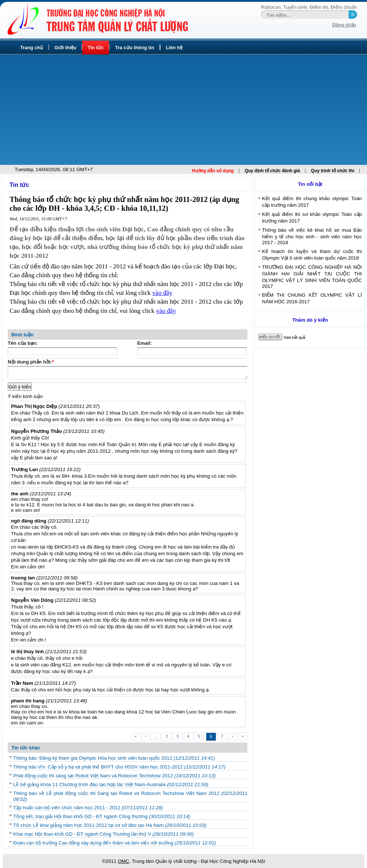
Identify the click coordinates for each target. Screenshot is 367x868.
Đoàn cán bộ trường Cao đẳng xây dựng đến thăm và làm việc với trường (115, 843)
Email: (145, 343)
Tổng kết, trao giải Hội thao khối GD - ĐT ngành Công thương (102, 816)
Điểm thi (319, 7)
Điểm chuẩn (344, 7)
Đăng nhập (344, 25)
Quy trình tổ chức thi (333, 171)
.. (156, 736)
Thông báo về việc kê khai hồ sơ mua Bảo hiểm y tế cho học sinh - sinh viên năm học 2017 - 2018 (312, 236)
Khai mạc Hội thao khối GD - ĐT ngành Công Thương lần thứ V (103, 834)
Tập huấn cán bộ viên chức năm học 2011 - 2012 (88, 808)
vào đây (162, 293)
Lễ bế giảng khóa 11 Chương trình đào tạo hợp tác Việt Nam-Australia (111, 784)
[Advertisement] (183, 110)
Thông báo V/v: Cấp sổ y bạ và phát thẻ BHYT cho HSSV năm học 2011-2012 (119, 767)
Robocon (271, 7)
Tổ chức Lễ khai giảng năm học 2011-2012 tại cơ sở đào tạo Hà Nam (110, 825)
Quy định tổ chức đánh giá (272, 171)
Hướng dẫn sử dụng (213, 171)
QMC (123, 861)
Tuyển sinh (295, 7)
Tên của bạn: (23, 343)
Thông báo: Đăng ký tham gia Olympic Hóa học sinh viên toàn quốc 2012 (114, 758)
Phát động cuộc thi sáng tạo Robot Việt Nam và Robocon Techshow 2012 (114, 776)
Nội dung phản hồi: (31, 363)
